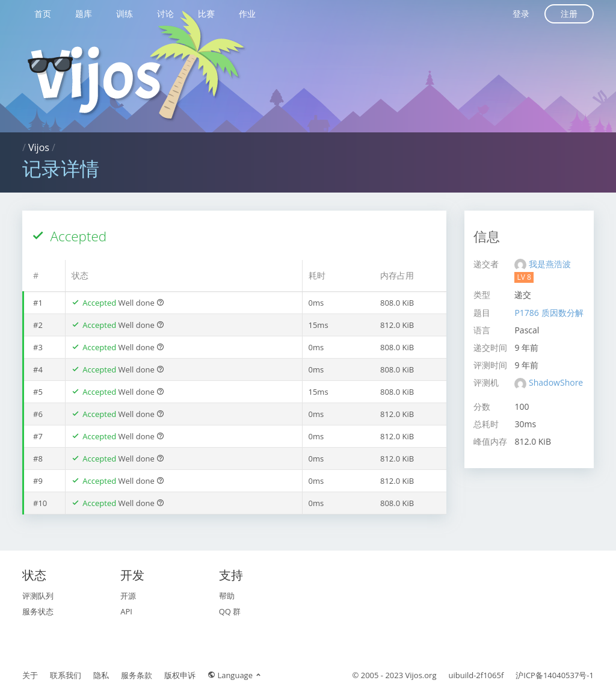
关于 (30, 675)
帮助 (227, 596)
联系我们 (66, 675)
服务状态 (38, 611)
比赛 (206, 14)
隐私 (101, 675)
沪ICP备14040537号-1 (555, 675)
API (126, 611)
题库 (84, 14)
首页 (43, 14)
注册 (569, 14)
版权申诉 (180, 675)
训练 (125, 14)
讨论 (165, 14)
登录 (521, 14)
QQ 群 (230, 611)
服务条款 (137, 675)
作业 (247, 14)
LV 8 (524, 277)
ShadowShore (556, 382)
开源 (128, 596)
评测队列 (38, 596)
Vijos (39, 147)
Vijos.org (421, 675)
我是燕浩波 (550, 264)
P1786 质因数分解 (549, 313)
